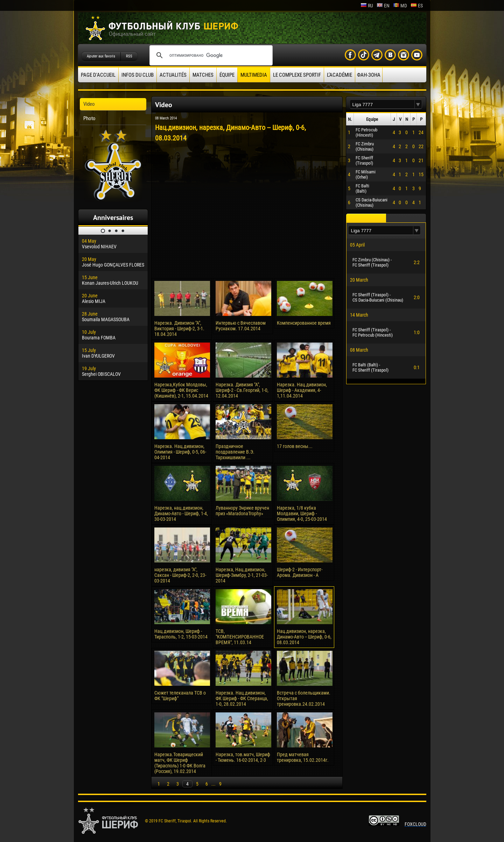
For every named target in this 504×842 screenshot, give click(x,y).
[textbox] (382, 105)
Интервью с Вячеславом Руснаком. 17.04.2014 (241, 326)
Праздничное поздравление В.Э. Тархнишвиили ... (235, 452)
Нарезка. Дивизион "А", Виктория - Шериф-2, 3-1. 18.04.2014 (179, 329)
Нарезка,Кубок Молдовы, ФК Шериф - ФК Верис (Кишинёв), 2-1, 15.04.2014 (181, 390)
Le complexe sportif (297, 75)
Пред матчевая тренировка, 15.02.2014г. (303, 757)
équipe (227, 75)
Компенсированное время (304, 323)
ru (367, 6)
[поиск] (210, 55)
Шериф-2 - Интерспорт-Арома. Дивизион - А (300, 572)
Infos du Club (138, 75)
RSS (129, 56)
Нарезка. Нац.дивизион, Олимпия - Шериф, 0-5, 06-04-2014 (180, 452)
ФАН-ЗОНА (369, 75)
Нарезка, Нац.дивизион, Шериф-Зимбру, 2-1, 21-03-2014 (242, 575)
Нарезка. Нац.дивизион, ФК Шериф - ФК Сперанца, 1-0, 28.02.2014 (242, 698)
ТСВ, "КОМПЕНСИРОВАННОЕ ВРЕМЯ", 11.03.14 (240, 637)
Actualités (173, 75)
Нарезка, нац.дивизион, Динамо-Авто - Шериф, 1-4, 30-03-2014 (181, 513)
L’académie (339, 75)
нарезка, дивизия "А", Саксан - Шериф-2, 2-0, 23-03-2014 (180, 575)
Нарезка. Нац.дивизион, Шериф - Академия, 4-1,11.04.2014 (302, 390)
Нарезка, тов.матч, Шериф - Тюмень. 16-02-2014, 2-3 (243, 757)
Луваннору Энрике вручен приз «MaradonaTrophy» (242, 511)
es (417, 6)
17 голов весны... (295, 446)
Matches (203, 75)
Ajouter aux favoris (101, 56)
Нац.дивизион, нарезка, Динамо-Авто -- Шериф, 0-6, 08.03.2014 (304, 637)
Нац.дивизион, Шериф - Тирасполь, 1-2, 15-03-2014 (181, 634)
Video (89, 104)
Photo (89, 118)
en (383, 6)
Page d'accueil (98, 75)
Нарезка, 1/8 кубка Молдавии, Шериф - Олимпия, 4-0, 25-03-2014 (302, 513)
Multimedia (254, 75)
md (400, 6)
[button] (418, 105)
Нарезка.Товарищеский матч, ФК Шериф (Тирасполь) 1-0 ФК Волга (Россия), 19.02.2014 (180, 763)
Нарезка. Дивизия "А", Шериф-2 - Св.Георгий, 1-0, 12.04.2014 (242, 390)
